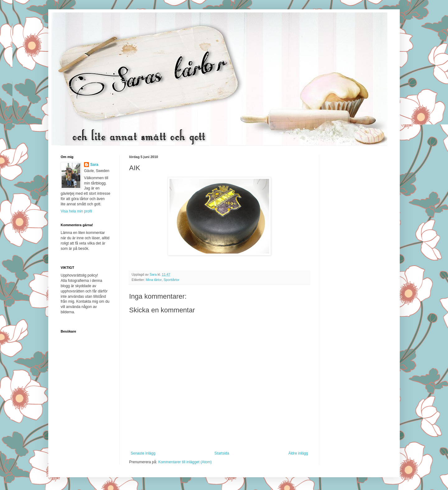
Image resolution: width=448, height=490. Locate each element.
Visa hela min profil (76, 211)
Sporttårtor (172, 280)
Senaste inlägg (143, 453)
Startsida (222, 453)
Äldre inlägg (298, 453)
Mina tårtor (154, 280)
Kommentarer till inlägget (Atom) (185, 462)
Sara (94, 165)
